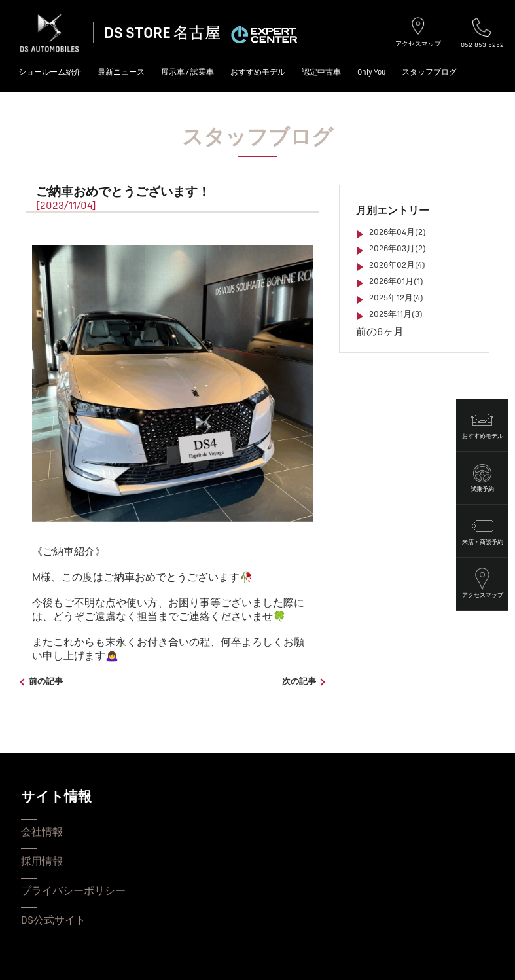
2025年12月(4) (396, 298)
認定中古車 (321, 72)
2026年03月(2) (398, 249)
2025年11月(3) (396, 314)
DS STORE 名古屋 (162, 33)
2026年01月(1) (396, 281)
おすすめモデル (258, 72)
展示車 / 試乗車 (187, 72)
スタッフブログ (429, 72)
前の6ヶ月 (380, 332)
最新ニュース (121, 72)
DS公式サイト (53, 920)
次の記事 (299, 681)
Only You (371, 72)
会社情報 (42, 832)
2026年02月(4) (397, 265)
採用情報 (42, 862)
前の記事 (46, 681)
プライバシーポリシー (73, 891)
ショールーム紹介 (50, 72)
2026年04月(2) (398, 232)
